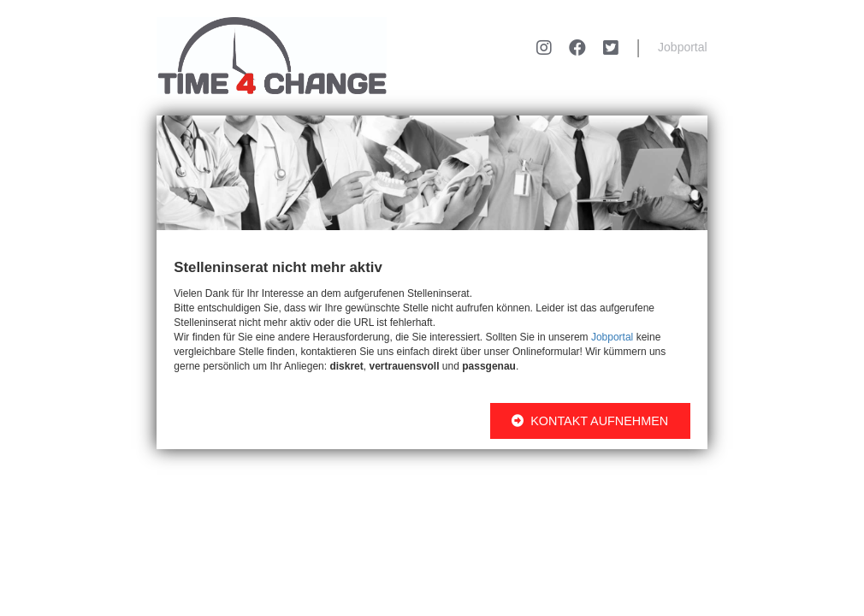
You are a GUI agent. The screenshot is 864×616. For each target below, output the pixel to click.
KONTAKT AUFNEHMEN (590, 421)
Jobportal (683, 47)
